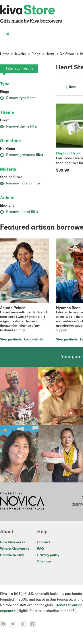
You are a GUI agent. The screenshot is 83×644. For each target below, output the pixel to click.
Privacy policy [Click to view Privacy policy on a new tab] (48, 555)
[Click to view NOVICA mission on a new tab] (22, 502)
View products (11, 340)
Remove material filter (20, 184)
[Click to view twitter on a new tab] (15, 624)
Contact (44, 542)
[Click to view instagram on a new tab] (24, 624)
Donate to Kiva (12, 555)
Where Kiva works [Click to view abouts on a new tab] (15, 549)
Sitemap (44, 562)
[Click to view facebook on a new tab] (34, 624)
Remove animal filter (19, 212)
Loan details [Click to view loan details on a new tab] (33, 340)
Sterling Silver (11, 177)
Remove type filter (17, 98)
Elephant (7, 206)
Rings (4, 92)
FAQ (41, 549)
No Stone (7, 149)
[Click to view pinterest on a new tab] (5, 624)
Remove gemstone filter (22, 155)
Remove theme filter (19, 127)
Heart (4, 120)
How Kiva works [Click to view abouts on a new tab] (13, 542)
